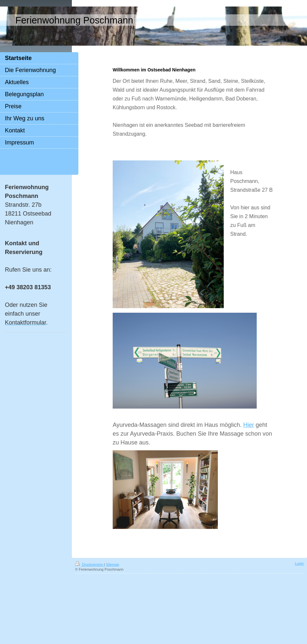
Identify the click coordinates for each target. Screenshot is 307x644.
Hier (249, 425)
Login (299, 563)
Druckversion (89, 564)
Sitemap (112, 564)
